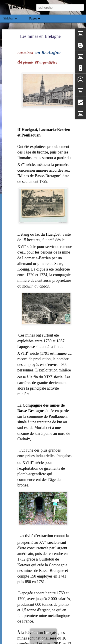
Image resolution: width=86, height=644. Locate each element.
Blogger (59, 642)
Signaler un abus (74, 642)
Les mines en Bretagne (40, 27)
